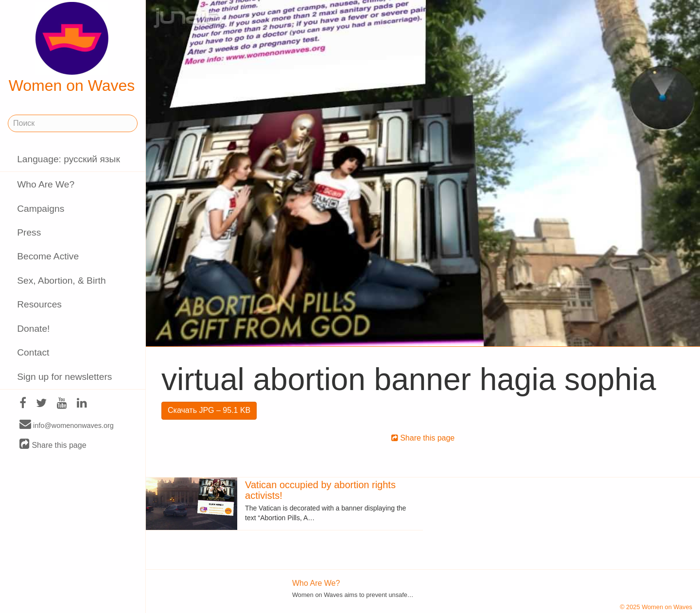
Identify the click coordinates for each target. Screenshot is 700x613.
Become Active (48, 256)
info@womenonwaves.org (67, 425)
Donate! (33, 329)
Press (29, 232)
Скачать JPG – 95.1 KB (209, 410)
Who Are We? (46, 184)
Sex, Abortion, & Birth (61, 281)
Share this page (53, 445)
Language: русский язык (69, 159)
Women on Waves (72, 48)
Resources (39, 304)
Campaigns (41, 209)
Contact (33, 352)
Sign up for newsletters (64, 377)
